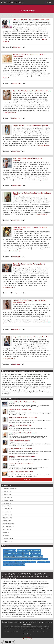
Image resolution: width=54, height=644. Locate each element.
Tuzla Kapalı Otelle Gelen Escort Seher (21, 464)
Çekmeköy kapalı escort (19, 559)
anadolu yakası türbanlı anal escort (13, 553)
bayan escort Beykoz (9, 562)
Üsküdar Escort (17, 47)
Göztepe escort (21, 550)
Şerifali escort (30, 559)
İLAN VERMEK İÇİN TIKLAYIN (27, 7)
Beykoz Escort (7, 494)
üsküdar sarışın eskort (41, 559)
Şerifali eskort (7, 559)
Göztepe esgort (19, 556)
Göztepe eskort (21, 565)
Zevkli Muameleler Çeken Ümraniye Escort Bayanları (29, 159)
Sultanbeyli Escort (8, 526)
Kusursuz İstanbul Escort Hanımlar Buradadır (22, 433)
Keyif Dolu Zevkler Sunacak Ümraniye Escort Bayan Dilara (30, 55)
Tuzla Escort (6, 535)
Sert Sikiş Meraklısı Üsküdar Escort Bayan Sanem (31, 20)
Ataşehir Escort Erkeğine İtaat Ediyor (20, 425)
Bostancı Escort (16, 118)
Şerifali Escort (7, 529)
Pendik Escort (7, 521)
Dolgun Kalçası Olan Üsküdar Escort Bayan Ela (30, 126)
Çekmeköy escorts (38, 556)
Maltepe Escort (7, 518)
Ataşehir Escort (7, 491)
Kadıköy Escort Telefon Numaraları (19, 441)
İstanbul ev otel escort (43, 562)
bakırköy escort (27, 637)
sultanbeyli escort (8, 556)
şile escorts (33, 562)
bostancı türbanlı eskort (22, 562)
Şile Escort (6, 532)
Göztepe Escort (7, 503)
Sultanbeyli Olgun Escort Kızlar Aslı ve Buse (22, 402)
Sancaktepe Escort (8, 524)
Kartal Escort (7, 512)
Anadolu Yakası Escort (9, 488)
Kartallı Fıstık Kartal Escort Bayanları (20, 448)
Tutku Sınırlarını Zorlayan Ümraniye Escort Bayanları (29, 265)
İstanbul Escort (7, 506)
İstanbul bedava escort (10, 550)
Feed (30, 639)
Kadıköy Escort (7, 509)
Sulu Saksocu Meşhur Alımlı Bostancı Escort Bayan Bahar (32, 194)
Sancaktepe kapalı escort (33, 550)
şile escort (26, 553)
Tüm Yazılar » (27, 480)
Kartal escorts (28, 556)
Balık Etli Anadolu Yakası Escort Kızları (21, 472)
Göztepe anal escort (36, 553)
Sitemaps (25, 639)
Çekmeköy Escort (8, 500)
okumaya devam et (10, 112)
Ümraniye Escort (17, 84)
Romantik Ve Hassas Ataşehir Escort (20, 410)
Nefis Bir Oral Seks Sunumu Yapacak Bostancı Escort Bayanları (30, 301)
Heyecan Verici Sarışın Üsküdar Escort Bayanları (31, 337)
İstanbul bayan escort (9, 565)
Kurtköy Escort (7, 515)
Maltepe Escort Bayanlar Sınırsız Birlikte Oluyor (23, 417)
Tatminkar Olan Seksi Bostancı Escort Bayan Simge (32, 91)
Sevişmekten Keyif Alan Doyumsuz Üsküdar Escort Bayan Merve (32, 228)
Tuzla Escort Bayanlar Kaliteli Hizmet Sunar (22, 456)
